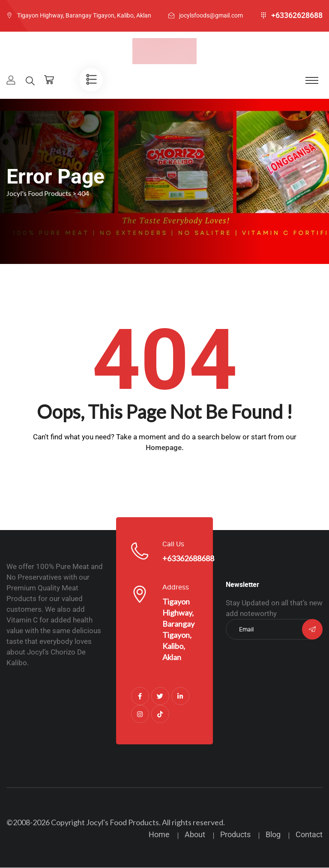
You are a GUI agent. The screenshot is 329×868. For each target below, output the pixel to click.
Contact (309, 835)
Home (159, 835)
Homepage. (165, 448)
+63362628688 (297, 15)
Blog (273, 835)
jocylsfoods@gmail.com (211, 15)
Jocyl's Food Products (123, 823)
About (195, 835)
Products (235, 835)
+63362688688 (188, 559)
